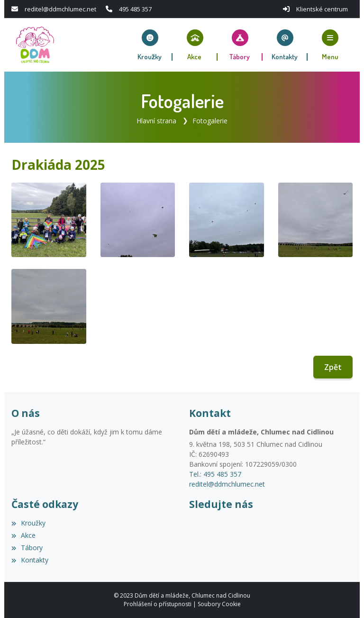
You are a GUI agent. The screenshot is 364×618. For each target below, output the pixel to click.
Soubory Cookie (219, 604)
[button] (330, 45)
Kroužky (28, 523)
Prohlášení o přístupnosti (158, 604)
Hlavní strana (156, 121)
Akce (23, 535)
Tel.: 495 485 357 (215, 474)
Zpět (333, 367)
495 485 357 (135, 9)
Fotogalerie (210, 121)
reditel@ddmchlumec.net (60, 9)
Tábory (27, 548)
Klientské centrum (322, 9)
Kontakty (30, 560)
